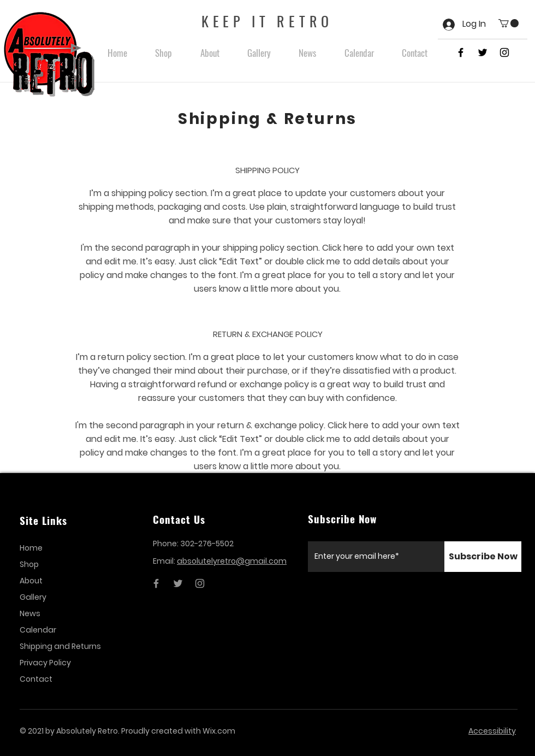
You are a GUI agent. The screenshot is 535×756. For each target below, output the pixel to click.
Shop (29, 564)
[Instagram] (200, 583)
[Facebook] (156, 583)
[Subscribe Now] (483, 557)
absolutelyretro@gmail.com (232, 561)
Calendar (38, 630)
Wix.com (219, 731)
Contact (36, 679)
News (30, 613)
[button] (509, 23)
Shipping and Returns (60, 646)
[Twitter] (178, 583)
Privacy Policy (45, 663)
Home (31, 548)
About (31, 581)
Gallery (33, 597)
